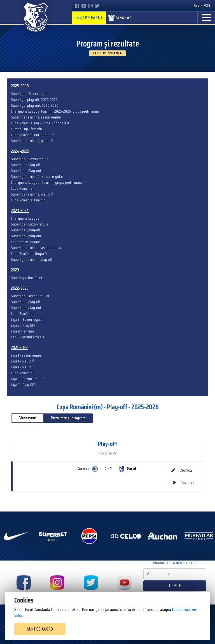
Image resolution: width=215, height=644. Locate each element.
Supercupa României (26, 278)
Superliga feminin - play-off (32, 260)
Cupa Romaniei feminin (28, 200)
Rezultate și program (68, 418)
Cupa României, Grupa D (29, 254)
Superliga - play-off (26, 230)
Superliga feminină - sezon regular (37, 177)
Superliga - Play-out (26, 171)
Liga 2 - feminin (22, 331)
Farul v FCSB (202, 6)
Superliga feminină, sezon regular (36, 117)
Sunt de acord (40, 629)
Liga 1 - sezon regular (27, 355)
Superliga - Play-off (26, 165)
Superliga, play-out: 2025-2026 (35, 105)
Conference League (25, 242)
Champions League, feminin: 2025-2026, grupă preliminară (55, 111)
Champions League (25, 218)
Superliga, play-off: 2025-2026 (34, 100)
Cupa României (22, 188)
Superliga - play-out (26, 236)
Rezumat (184, 483)
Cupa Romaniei (22, 373)
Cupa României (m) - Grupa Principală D (40, 123)
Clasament (27, 418)
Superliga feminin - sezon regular (36, 248)
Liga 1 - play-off (22, 361)
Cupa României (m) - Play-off (32, 135)
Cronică (182, 470)
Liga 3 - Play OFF (23, 325)
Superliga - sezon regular (30, 296)
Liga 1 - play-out (23, 367)
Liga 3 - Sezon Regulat (28, 379)
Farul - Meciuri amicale (28, 337)
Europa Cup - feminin (26, 129)
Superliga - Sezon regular (30, 94)
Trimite (175, 586)
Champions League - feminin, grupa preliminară (46, 182)
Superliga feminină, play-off (32, 141)
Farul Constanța (107, 53)
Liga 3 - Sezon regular (27, 319)
